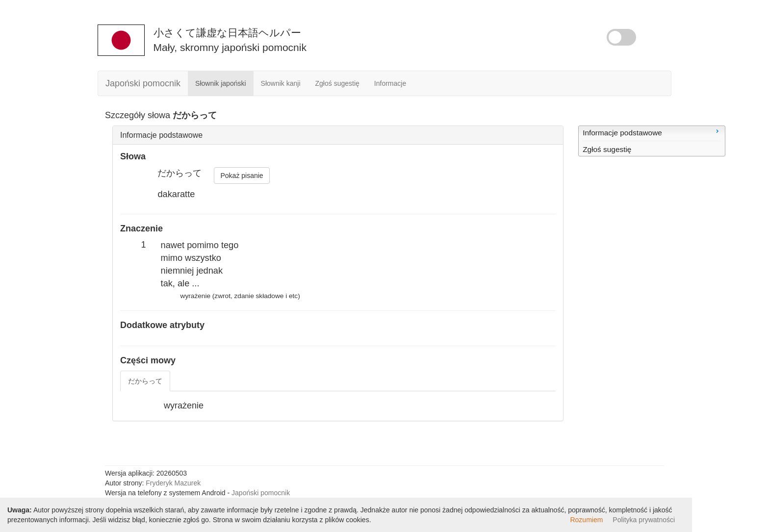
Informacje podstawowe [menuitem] (652, 132)
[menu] (652, 141)
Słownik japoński (221, 83)
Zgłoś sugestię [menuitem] (607, 149)
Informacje (390, 83)
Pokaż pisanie (242, 176)
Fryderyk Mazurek (173, 483)
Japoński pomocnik (143, 83)
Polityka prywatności (644, 520)
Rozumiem (586, 520)
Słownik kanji (281, 83)
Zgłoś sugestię (337, 83)
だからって (145, 381)
